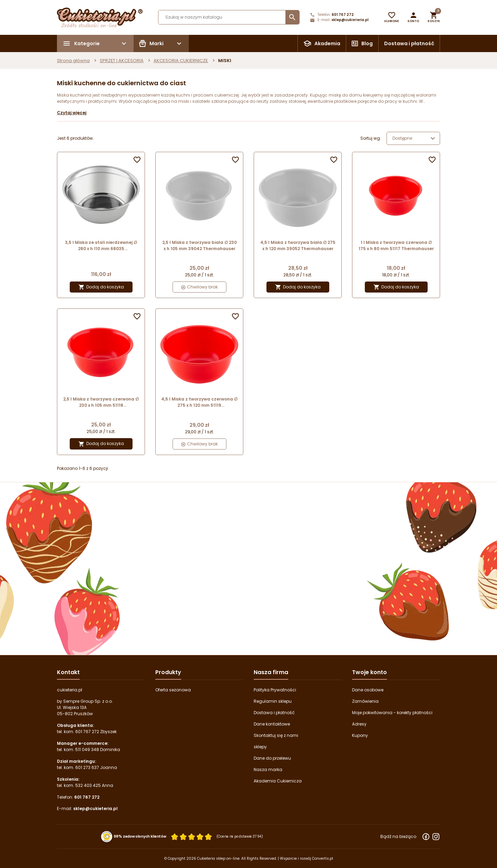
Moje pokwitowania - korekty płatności (392, 713)
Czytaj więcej (72, 113)
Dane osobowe (368, 690)
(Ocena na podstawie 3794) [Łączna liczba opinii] (240, 837)
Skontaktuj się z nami (276, 735)
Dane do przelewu (272, 758)
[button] (413, 17)
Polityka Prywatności (275, 690)
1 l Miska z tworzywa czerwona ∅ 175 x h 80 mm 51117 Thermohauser (396, 245)
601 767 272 (343, 15)
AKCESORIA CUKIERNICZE (181, 61)
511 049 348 (87, 749)
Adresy (359, 724)
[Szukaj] (229, 17)
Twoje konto (369, 672)
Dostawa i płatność (409, 43)
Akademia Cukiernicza (278, 781)
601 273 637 (87, 767)
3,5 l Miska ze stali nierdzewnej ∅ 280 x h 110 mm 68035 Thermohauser (101, 246)
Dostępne (415, 138)
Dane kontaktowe (272, 724)
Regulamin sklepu (273, 701)
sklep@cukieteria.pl (350, 20)
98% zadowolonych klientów (140, 837)
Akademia (327, 43)
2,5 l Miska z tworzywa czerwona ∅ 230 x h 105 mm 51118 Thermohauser (101, 402)
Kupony (360, 735)
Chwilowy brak (199, 287)
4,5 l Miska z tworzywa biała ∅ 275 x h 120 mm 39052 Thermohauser (298, 245)
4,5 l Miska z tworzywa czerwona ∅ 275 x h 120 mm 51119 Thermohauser (199, 402)
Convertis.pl (323, 859)
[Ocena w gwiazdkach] (192, 837)
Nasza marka (268, 770)
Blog (367, 43)
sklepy (260, 747)
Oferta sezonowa (173, 690)
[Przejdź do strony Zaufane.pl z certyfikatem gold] (107, 836)
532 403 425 (88, 785)
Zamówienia (365, 701)
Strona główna (73, 61)
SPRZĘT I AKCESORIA (122, 61)
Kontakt (68, 672)
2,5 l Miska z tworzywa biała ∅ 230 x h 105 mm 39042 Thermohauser (199, 245)
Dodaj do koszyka (101, 287)
